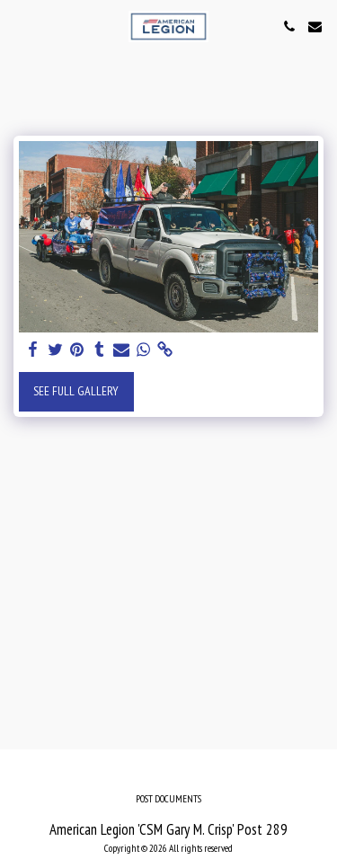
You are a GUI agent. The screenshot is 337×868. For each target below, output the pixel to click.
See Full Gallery (76, 391)
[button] (20, 26)
